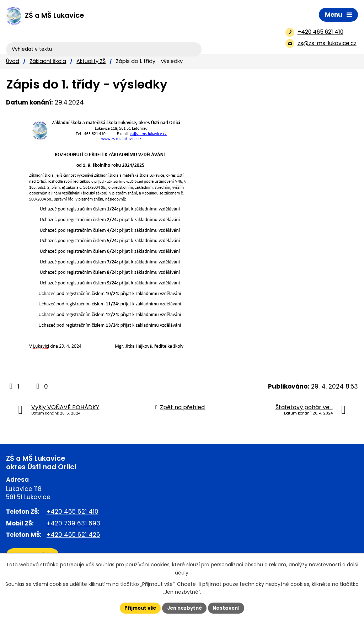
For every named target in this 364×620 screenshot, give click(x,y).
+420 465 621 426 (73, 535)
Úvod (13, 61)
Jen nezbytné (185, 608)
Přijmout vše (138, 608)
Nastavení (229, 608)
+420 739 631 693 (73, 523)
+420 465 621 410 (73, 512)
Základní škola (48, 61)
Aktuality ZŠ (91, 61)
